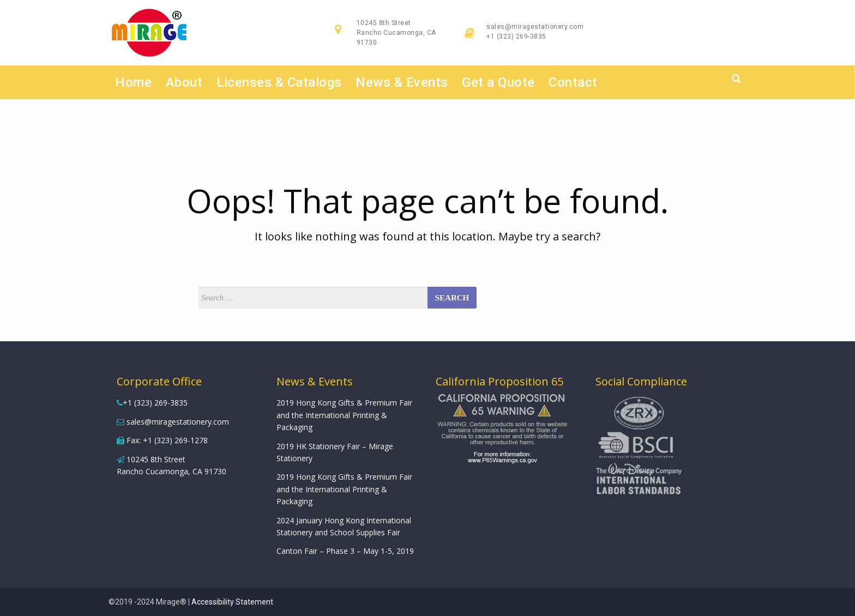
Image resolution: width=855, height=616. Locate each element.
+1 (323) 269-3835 (516, 37)
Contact (574, 82)
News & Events (402, 82)
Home (134, 82)
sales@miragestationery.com (535, 27)
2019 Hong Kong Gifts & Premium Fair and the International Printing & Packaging (344, 415)
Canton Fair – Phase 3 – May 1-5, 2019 (345, 551)
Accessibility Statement (232, 602)
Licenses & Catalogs (279, 82)
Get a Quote (499, 82)
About (184, 82)
